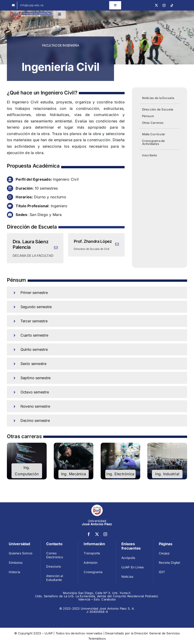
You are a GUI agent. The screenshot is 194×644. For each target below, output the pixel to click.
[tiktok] (172, 5)
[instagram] (164, 5)
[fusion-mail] (56, 248)
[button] (97, 293)
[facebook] (89, 534)
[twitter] (156, 5)
